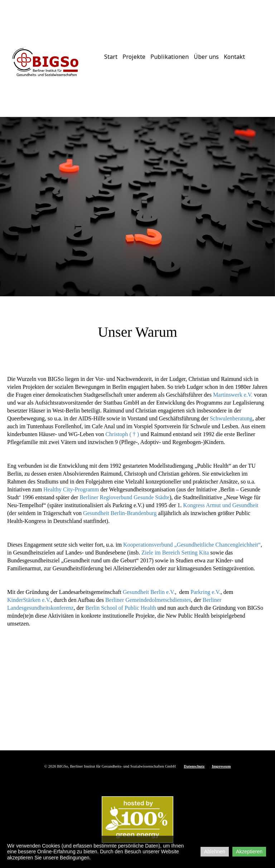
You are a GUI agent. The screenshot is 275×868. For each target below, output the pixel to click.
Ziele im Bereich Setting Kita (175, 553)
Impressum (221, 766)
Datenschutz (194, 766)
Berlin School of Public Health (120, 608)
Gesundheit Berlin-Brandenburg (119, 513)
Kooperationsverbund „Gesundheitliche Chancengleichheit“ (192, 545)
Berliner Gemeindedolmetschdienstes (148, 600)
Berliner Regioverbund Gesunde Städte (124, 497)
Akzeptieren (249, 852)
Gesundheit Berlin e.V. (149, 592)
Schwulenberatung (231, 418)
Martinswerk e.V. (233, 395)
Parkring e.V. (205, 592)
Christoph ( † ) (122, 434)
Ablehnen (215, 852)
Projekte (134, 57)
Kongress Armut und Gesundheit (221, 505)
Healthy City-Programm (71, 489)
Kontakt (234, 57)
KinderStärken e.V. (29, 600)
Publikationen (170, 57)
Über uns (206, 57)
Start (111, 57)
